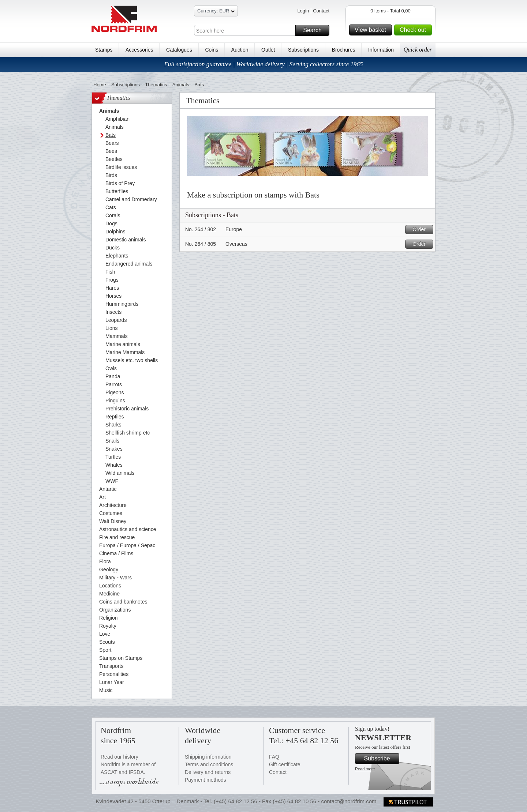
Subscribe (380, 759)
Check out (415, 30)
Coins (212, 50)
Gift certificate (285, 764)
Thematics (156, 85)
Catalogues (179, 50)
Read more (365, 769)
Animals (181, 85)
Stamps (104, 50)
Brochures (344, 50)
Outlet (268, 50)
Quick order (418, 50)
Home (100, 85)
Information (381, 50)
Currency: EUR (216, 12)
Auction (240, 50)
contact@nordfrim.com (349, 801)
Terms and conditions (209, 764)
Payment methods (205, 780)
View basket (372, 30)
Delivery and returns (208, 772)
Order (422, 230)
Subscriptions (303, 50)
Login (303, 11)
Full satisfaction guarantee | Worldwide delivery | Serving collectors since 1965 (263, 64)
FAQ (274, 757)
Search (315, 30)
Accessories (139, 50)
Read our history (119, 757)
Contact (321, 11)
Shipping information (208, 757)
